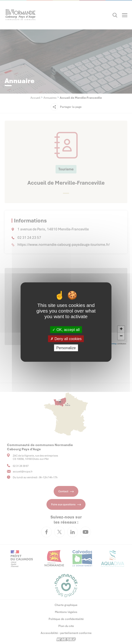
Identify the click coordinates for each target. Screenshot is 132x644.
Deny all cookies (66, 339)
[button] (121, 329)
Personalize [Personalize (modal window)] (66, 348)
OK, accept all (66, 329)
